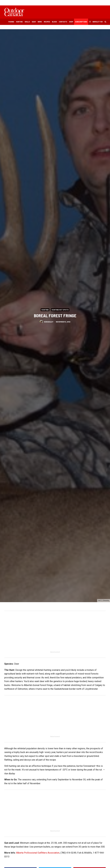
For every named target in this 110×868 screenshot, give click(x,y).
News (40, 22)
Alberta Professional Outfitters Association (38, 853)
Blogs (54, 22)
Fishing (11, 22)
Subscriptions (81, 22)
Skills (27, 22)
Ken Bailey (49, 322)
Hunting (19, 22)
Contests (63, 22)
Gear (34, 22)
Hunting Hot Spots (60, 310)
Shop (71, 22)
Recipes (47, 22)
